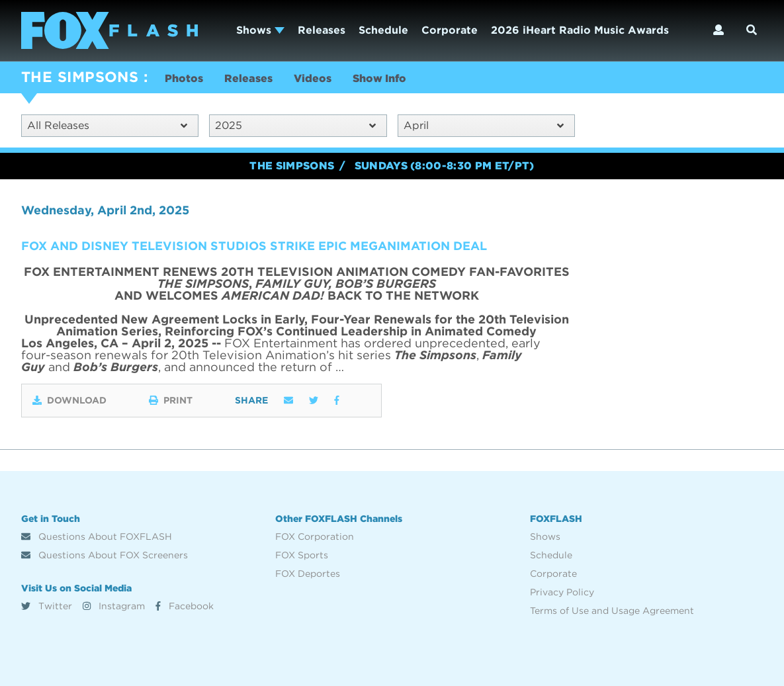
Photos (184, 78)
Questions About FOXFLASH (97, 536)
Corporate (450, 30)
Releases (322, 30)
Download (69, 400)
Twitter (47, 606)
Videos (313, 78)
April (484, 125)
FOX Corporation (315, 536)
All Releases (107, 125)
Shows (260, 30)
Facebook (185, 606)
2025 (295, 125)
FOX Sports (302, 555)
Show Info (379, 78)
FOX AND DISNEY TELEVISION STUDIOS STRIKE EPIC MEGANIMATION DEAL (254, 246)
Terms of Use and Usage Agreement (612, 611)
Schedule (383, 30)
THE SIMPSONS (80, 77)
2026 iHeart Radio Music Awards (580, 30)
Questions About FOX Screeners (105, 555)
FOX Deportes (308, 574)
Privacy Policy (562, 592)
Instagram (114, 606)
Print (171, 400)
